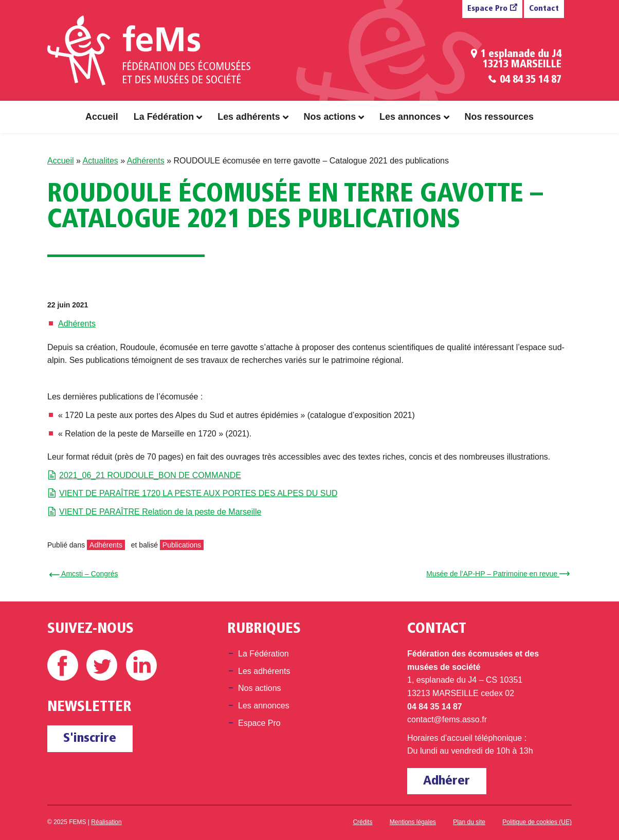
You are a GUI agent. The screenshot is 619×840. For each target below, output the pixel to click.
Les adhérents (249, 117)
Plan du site (469, 822)
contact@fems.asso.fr (447, 719)
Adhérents (146, 161)
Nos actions (330, 117)
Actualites (100, 161)
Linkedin (141, 665)
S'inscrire (90, 738)
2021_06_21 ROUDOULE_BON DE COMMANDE (150, 475)
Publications (182, 545)
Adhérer (447, 781)
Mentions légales (413, 822)
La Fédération (164, 117)
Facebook (63, 665)
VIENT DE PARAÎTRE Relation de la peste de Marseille (160, 512)
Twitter (102, 665)
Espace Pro (487, 9)
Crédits (362, 822)
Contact (544, 9)
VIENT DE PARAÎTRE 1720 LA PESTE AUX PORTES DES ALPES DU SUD (198, 493)
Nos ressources (499, 117)
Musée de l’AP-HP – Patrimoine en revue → (496, 574)
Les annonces (410, 117)
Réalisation (106, 822)
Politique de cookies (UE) (537, 822)
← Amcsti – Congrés (85, 574)
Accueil (102, 117)
